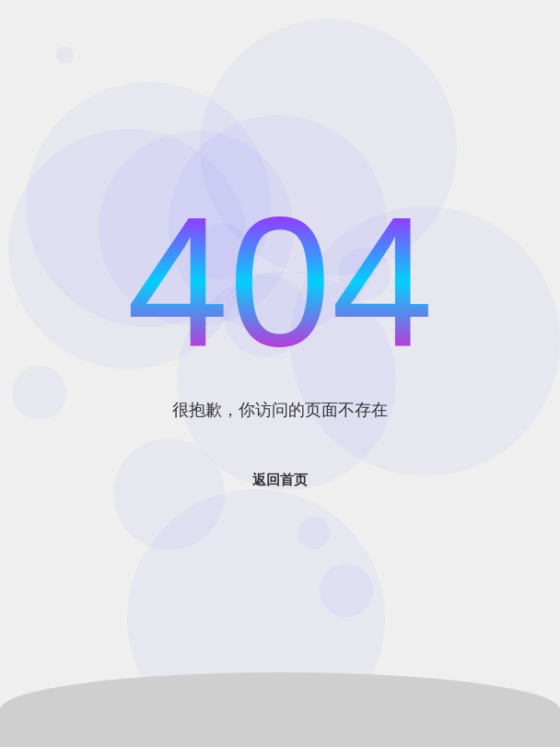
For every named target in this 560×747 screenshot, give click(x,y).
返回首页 (280, 479)
